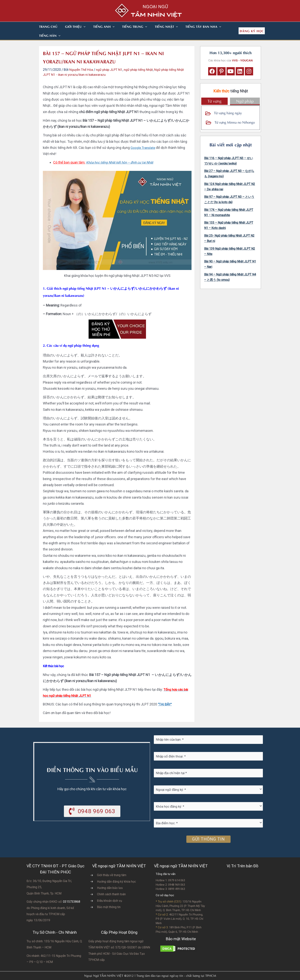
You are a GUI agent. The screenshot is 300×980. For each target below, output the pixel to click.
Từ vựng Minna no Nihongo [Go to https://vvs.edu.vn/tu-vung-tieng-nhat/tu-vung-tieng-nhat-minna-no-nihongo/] (235, 113)
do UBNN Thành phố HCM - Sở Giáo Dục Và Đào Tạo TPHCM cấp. (119, 945)
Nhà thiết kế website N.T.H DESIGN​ (161, 975)
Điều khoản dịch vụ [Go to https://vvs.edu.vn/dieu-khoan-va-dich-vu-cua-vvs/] (110, 892)
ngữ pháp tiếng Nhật (142, 61)
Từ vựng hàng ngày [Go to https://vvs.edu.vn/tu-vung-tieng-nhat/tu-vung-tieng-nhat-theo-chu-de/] (228, 104)
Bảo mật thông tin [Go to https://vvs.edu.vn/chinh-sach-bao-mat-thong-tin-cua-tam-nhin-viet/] (109, 898)
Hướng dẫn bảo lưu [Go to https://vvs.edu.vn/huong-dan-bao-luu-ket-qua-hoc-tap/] (110, 879)
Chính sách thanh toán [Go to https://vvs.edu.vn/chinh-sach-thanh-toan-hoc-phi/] (111, 885)
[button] (79, 26)
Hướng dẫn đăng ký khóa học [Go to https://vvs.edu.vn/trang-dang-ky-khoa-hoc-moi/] (116, 873)
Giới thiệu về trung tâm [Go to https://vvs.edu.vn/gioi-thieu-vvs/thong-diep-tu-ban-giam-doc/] (112, 866)
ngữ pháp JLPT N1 (112, 61)
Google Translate (143, 139)
